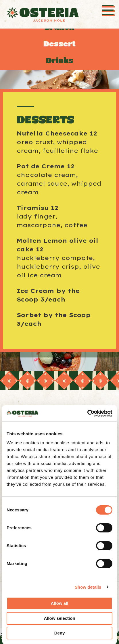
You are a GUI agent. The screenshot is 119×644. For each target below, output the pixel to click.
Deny (60, 633)
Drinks (60, 61)
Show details (88, 587)
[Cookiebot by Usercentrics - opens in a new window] (87, 413)
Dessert (59, 44)
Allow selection (59, 618)
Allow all (60, 603)
